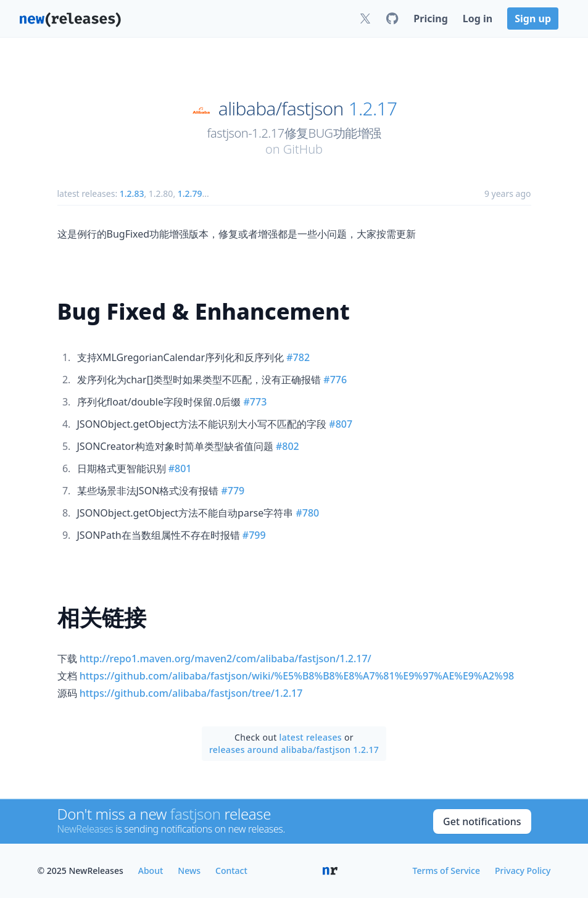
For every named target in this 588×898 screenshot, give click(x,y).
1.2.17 (373, 109)
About (151, 871)
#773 (255, 402)
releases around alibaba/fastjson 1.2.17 (294, 750)
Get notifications (482, 821)
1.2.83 (132, 193)
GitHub (303, 149)
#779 (233, 491)
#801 (180, 468)
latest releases (311, 737)
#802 (288, 446)
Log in (478, 19)
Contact (231, 871)
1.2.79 (190, 193)
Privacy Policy (523, 871)
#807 (341, 424)
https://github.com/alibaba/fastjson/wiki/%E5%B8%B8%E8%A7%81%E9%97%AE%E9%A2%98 (297, 676)
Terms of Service (446, 871)
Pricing (430, 19)
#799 (254, 535)
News (189, 871)
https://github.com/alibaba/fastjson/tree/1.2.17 (191, 693)
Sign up (533, 19)
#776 (335, 380)
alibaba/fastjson (281, 109)
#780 (307, 513)
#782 (298, 357)
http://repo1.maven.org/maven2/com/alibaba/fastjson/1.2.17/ (226, 659)
